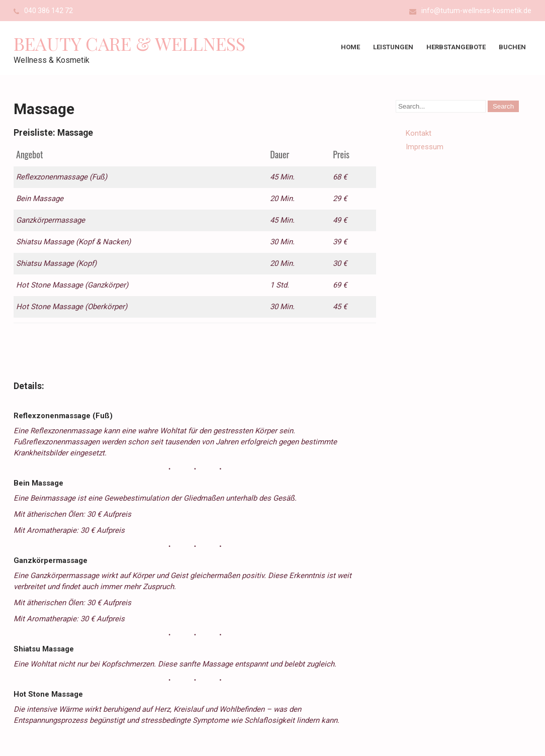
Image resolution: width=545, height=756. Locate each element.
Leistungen (393, 47)
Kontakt (419, 133)
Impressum (425, 147)
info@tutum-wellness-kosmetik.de (476, 11)
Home (350, 47)
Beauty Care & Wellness (129, 43)
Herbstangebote (456, 47)
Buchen (512, 47)
